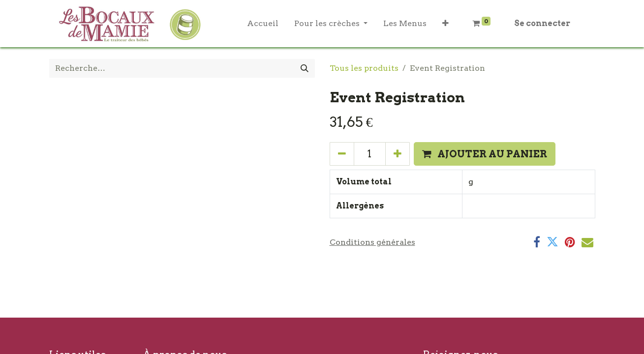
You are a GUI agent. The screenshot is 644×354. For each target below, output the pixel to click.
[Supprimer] (342, 154)
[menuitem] (263, 24)
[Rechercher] (305, 68)
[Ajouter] (398, 154)
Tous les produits (364, 68)
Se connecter (542, 23)
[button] (445, 24)
